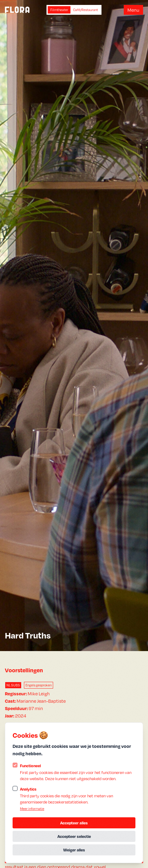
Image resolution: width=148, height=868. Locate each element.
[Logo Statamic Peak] (17, 10)
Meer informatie (32, 809)
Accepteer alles (74, 823)
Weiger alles (74, 850)
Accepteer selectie (74, 836)
